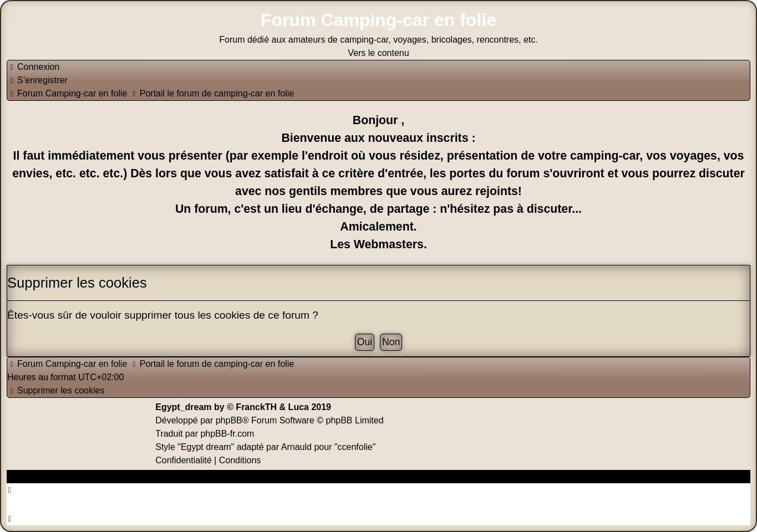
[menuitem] (34, 67)
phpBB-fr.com (227, 434)
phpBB (229, 420)
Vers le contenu (378, 53)
